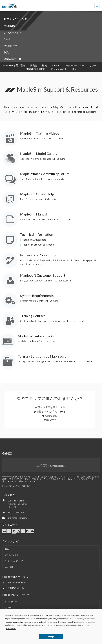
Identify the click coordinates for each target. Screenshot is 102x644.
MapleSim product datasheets (38, 245)
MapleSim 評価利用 (35, 69)
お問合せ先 (9, 495)
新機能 (34, 65)
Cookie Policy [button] (36, 625)
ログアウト (10, 608)
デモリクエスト (59, 69)
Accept (51, 637)
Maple (7, 39)
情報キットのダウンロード (50, 411)
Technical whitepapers (34, 240)
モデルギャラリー (75, 65)
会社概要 (7, 453)
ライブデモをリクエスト (50, 407)
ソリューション (12, 555)
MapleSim (9, 26)
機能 (44, 65)
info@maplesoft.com (17, 518)
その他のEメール (16, 588)
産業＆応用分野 (13, 59)
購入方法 (50, 420)
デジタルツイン (13, 32)
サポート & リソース (14, 561)
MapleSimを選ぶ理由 (14, 65)
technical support (84, 112)
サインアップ (11, 602)
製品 (7, 549)
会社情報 (9, 567)
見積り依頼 (50, 416)
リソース (94, 65)
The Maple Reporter (17, 582)
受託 (6, 52)
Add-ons (56, 65)
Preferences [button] (11, 629)
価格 (74, 69)
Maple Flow (10, 46)
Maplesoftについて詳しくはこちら (17, 486)
